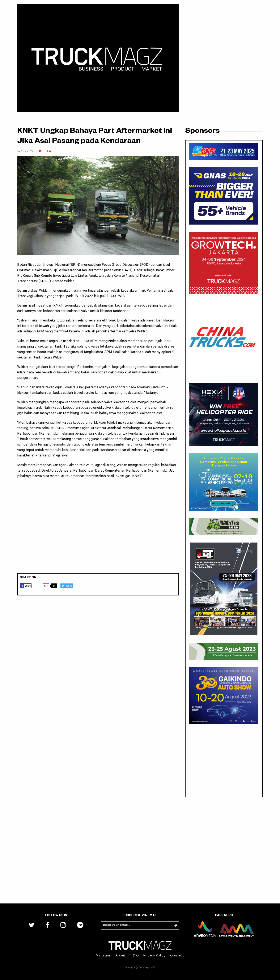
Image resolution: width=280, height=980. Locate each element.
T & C (134, 956)
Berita (45, 152)
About (120, 956)
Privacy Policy (154, 956)
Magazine (103, 956)
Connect (177, 956)
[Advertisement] (98, 529)
